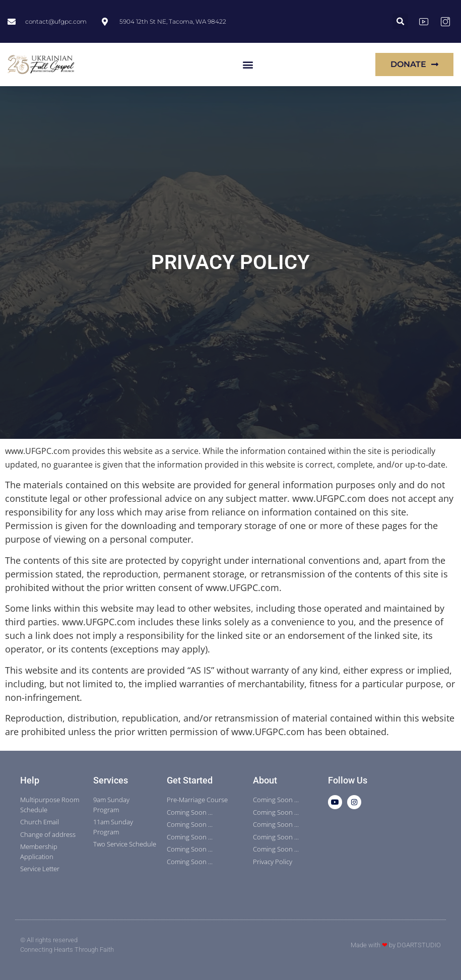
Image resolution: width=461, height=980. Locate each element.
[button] (400, 21)
